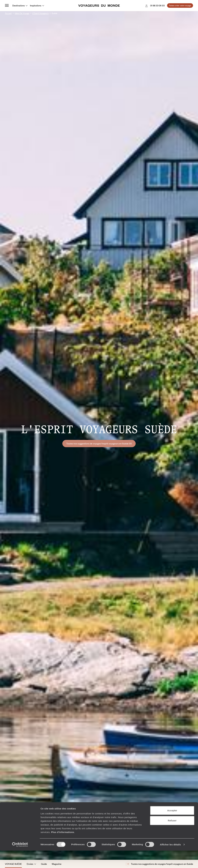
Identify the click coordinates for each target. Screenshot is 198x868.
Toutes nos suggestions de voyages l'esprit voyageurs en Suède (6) (99, 443)
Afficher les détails (170, 862)
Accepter (172, 828)
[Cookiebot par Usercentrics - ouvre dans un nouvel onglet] (20, 862)
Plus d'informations (63, 849)
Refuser (172, 838)
